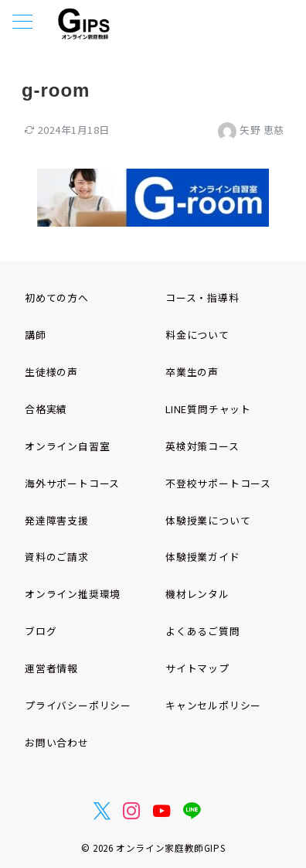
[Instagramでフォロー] (132, 811)
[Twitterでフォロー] (102, 811)
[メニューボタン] (22, 23)
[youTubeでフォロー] (162, 811)
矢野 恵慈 (251, 130)
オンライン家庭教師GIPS (170, 848)
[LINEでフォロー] (192, 811)
